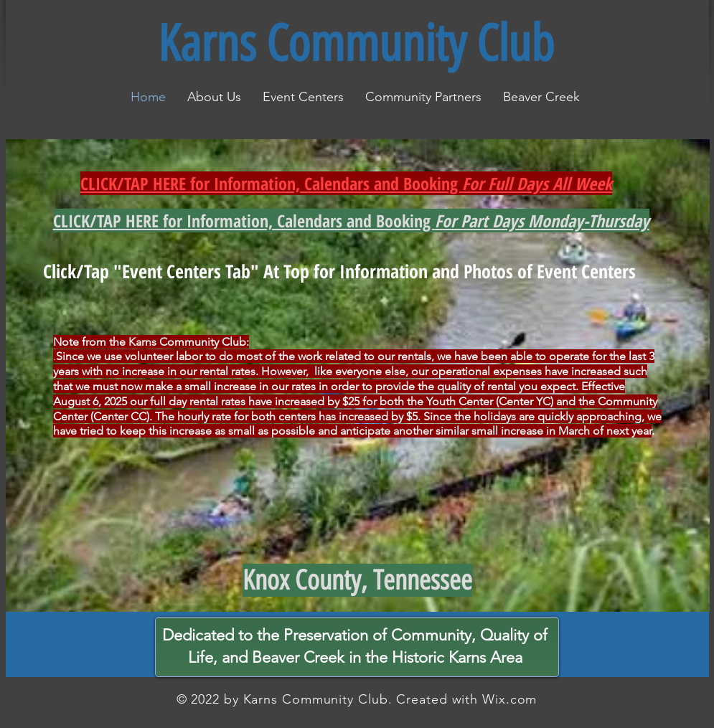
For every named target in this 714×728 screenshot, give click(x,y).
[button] (303, 97)
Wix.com (509, 699)
